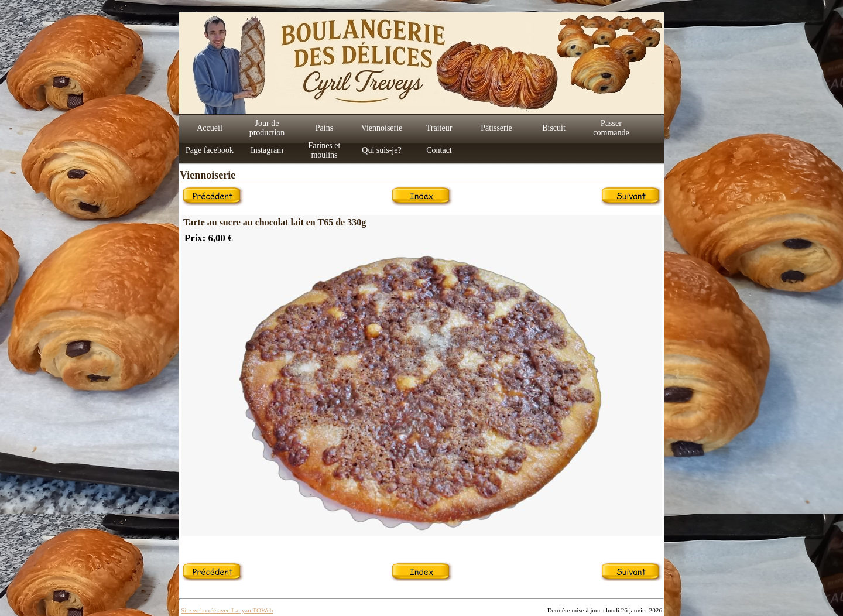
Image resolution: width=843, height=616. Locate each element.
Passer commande (611, 128)
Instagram (267, 150)
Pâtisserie (496, 128)
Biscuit (554, 128)
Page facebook (210, 150)
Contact (439, 150)
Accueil (210, 128)
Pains (324, 128)
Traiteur (439, 128)
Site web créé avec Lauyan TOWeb (227, 610)
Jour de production (267, 128)
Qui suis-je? (381, 150)
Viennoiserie (382, 128)
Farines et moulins (325, 150)
